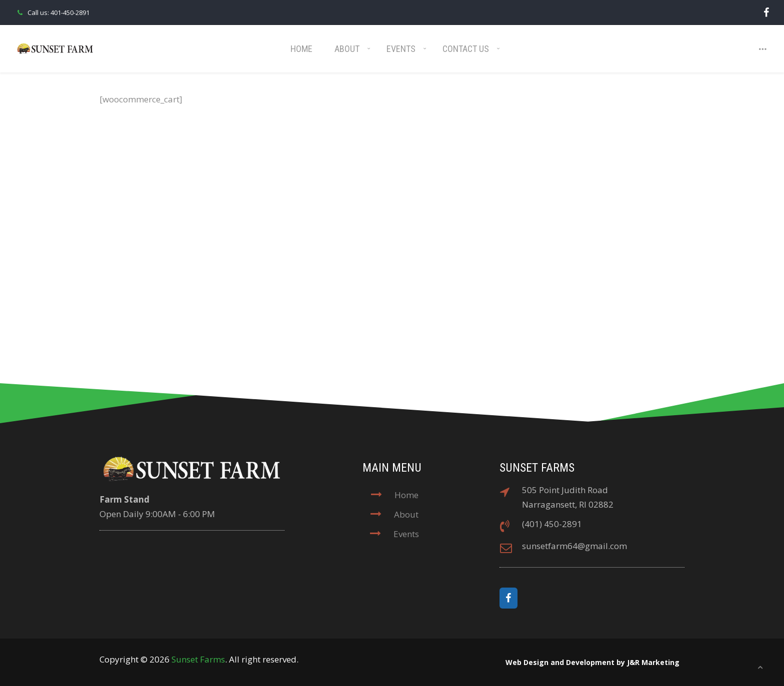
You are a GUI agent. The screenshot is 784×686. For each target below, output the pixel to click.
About (347, 49)
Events (401, 49)
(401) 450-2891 (552, 524)
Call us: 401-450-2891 (52, 12)
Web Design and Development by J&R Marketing (592, 662)
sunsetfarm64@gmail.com (574, 546)
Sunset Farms (198, 659)
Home (301, 49)
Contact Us (466, 49)
